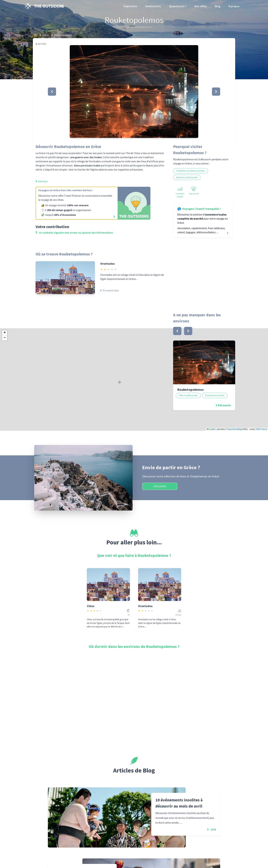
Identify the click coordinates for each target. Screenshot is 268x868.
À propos (234, 6)
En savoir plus (110, 290)
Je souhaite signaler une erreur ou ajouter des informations (74, 233)
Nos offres (201, 6)
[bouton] (177, 331)
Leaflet (211, 429)
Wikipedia (42, 181)
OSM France (261, 429)
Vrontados (108, 264)
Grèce (46, 35)
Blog (218, 6)
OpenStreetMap (235, 429)
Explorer (160, 486)
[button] (134, 92)
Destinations (153, 6)
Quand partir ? (178, 6)
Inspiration (130, 6)
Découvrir (225, 405)
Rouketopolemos (63, 35)
